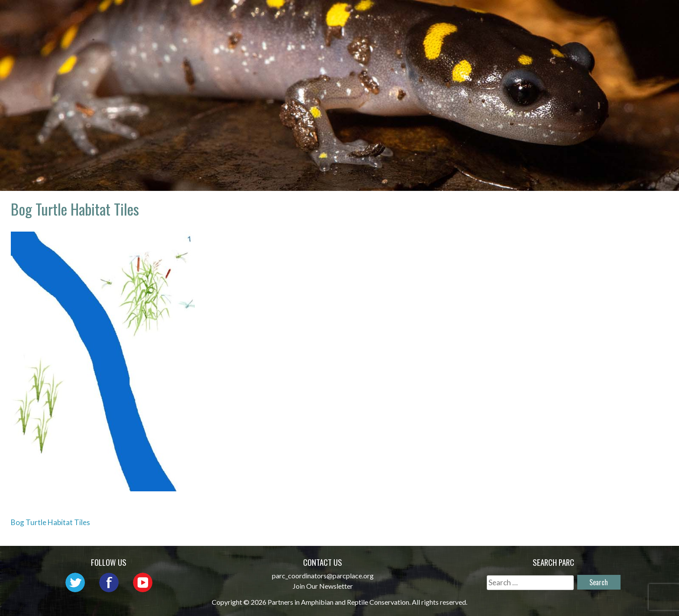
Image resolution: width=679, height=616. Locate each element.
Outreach (416, 15)
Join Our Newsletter (323, 586)
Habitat (531, 15)
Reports (579, 15)
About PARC (303, 15)
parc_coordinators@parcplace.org (323, 576)
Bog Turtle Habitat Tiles (50, 522)
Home (253, 15)
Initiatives (476, 15)
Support (629, 15)
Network (362, 15)
